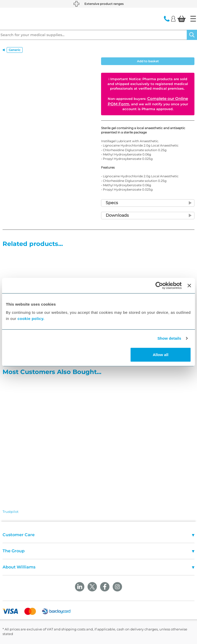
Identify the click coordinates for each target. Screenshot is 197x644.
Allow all (160, 354)
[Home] (193, 19)
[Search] (192, 35)
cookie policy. (31, 318)
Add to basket (148, 61)
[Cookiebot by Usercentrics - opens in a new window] (159, 286)
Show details (169, 338)
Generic (15, 50)
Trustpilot (11, 512)
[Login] (173, 18)
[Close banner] (189, 286)
